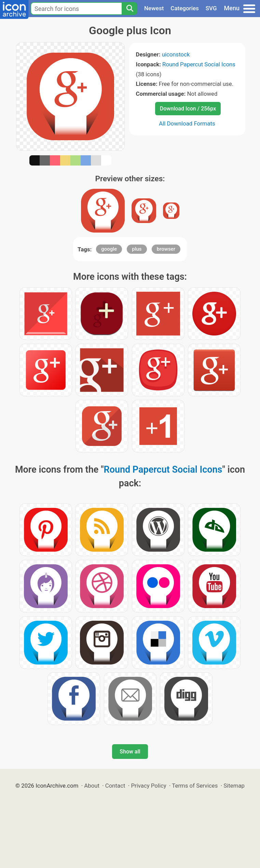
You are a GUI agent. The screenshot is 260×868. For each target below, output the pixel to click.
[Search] (129, 9)
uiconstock (176, 54)
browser (166, 249)
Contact (115, 786)
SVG (211, 8)
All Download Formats (187, 123)
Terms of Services (195, 786)
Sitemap (234, 786)
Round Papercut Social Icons (199, 64)
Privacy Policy (148, 786)
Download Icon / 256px (188, 109)
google (109, 249)
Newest (154, 8)
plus (137, 249)
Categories (185, 8)
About (92, 786)
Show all (130, 752)
